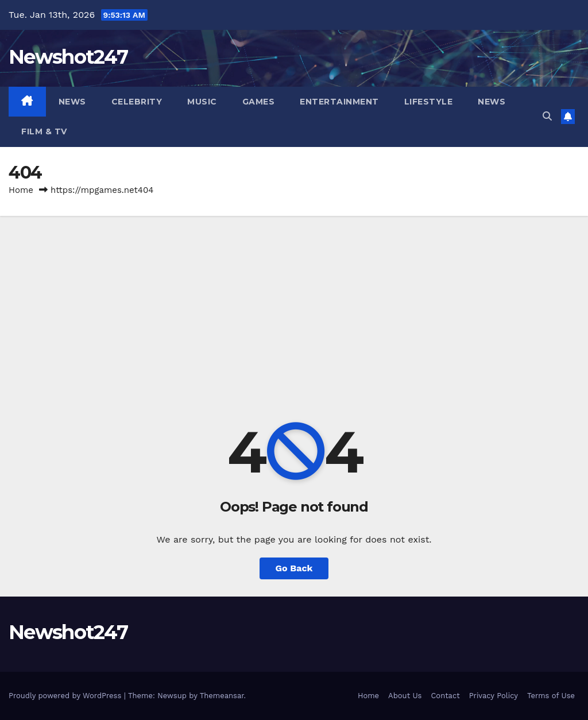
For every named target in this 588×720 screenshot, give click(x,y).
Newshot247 (68, 57)
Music (202, 102)
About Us (405, 696)
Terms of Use (551, 696)
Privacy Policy (494, 696)
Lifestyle (429, 102)
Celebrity (137, 102)
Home (21, 190)
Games (259, 102)
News (72, 102)
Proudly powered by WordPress (66, 696)
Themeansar (222, 696)
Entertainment (339, 102)
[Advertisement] (294, 302)
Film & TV (44, 131)
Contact (445, 696)
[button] (547, 116)
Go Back (294, 568)
